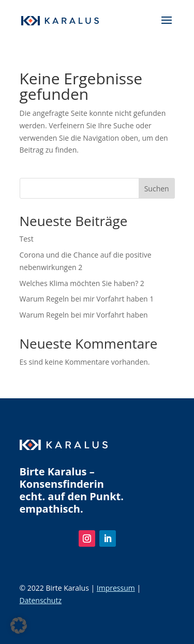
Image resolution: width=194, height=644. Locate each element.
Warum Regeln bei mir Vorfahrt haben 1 (87, 299)
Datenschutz (41, 600)
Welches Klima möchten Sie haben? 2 (82, 283)
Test (27, 239)
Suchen (157, 189)
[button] (19, 625)
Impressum (116, 588)
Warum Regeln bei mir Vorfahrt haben (84, 315)
